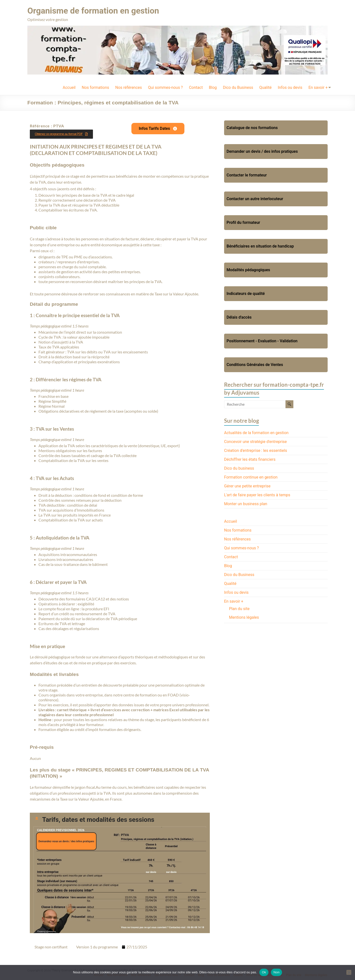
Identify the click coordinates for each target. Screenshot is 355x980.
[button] (120, 819)
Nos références (128, 87)
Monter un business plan (246, 504)
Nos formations (96, 87)
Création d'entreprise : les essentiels (256, 450)
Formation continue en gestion (251, 477)
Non (276, 972)
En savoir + (318, 87)
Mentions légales (244, 617)
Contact (196, 87)
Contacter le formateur (247, 175)
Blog (213, 87)
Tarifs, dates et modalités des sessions (98, 819)
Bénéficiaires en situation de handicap (260, 246)
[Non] (349, 972)
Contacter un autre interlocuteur (255, 199)
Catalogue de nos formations (252, 127)
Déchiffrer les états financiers (250, 459)
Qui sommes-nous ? (166, 87)
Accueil (69, 87)
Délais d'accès (239, 317)
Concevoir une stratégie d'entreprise (255, 441)
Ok (264, 972)
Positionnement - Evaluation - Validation (262, 341)
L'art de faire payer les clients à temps (257, 495)
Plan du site (239, 608)
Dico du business (239, 468)
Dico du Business (238, 87)
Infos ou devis (290, 87)
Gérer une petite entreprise (247, 486)
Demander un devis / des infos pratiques (262, 151)
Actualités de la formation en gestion (256, 432)
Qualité (266, 87)
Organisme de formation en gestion (98, 11)
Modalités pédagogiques (248, 270)
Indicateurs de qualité (246, 293)
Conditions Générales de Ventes (255, 364)
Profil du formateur (243, 222)
